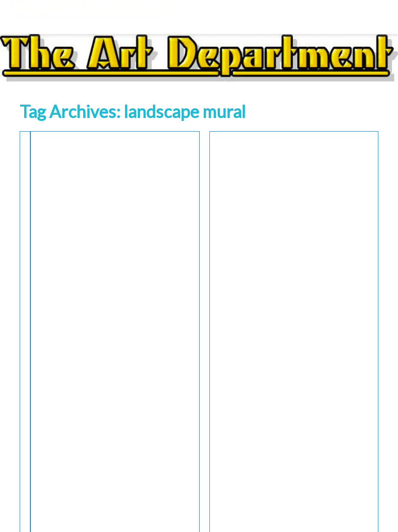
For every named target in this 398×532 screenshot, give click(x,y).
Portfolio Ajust (217, 517)
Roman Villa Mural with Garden (73, 190)
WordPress (176, 517)
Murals (78, 148)
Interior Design (44, 148)
